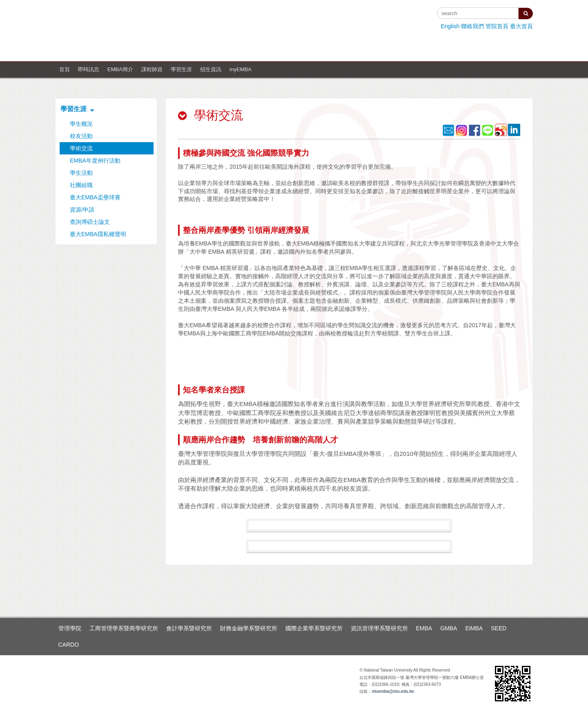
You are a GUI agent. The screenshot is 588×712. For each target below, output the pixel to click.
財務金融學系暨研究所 (249, 628)
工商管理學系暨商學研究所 (124, 628)
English (450, 26)
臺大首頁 (521, 26)
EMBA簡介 (120, 69)
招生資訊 (211, 69)
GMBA (449, 628)
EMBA (424, 628)
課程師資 (152, 69)
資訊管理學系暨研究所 (379, 628)
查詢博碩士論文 (90, 222)
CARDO (69, 645)
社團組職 (81, 185)
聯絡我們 (472, 26)
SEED (499, 628)
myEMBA (241, 69)
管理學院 (70, 628)
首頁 (65, 69)
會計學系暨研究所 (189, 628)
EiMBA (474, 628)
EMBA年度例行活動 (95, 161)
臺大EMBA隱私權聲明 (98, 234)
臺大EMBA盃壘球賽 (95, 197)
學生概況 (81, 124)
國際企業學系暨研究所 (314, 628)
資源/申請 (82, 210)
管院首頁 (497, 26)
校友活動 (81, 136)
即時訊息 (89, 69)
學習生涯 (181, 69)
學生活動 (81, 173)
